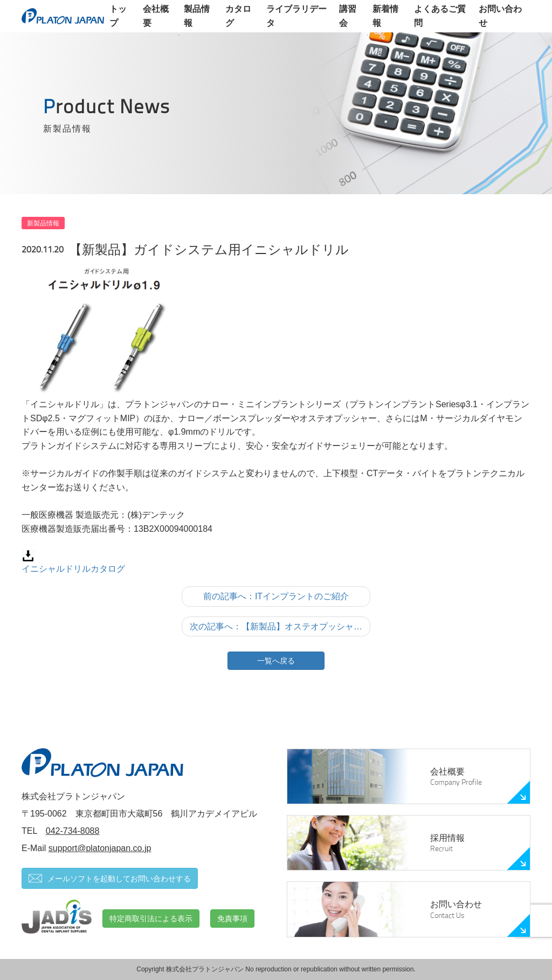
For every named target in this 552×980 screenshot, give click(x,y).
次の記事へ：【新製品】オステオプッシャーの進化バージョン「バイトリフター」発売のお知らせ (280, 626)
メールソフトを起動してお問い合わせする (110, 878)
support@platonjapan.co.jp (100, 848)
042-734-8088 (73, 831)
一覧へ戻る (276, 661)
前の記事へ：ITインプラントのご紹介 (276, 596)
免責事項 (232, 919)
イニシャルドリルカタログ (73, 569)
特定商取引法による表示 (151, 919)
